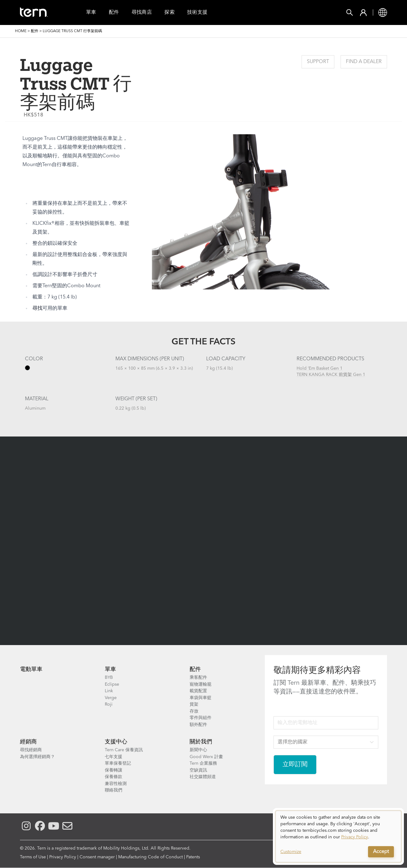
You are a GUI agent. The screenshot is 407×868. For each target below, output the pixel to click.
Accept (381, 852)
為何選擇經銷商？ (37, 757)
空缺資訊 (198, 770)
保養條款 (114, 777)
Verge (111, 698)
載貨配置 (198, 691)
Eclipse (112, 684)
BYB (109, 678)
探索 (170, 12)
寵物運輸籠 (201, 684)
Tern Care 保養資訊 (124, 750)
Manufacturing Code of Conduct (150, 857)
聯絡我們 (114, 790)
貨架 (194, 704)
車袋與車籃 (201, 698)
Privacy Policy (63, 857)
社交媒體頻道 (203, 777)
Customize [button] (291, 852)
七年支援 (114, 757)
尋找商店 (142, 12)
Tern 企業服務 (203, 763)
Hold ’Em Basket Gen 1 (320, 368)
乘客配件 (198, 678)
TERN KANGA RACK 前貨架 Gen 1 (331, 375)
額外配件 (198, 725)
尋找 (37, 308)
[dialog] (338, 836)
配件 (114, 12)
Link (109, 691)
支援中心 (116, 742)
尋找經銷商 (31, 750)
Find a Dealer (364, 62)
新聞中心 (198, 750)
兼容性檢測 (116, 784)
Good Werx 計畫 (206, 757)
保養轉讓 (114, 770)
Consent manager (97, 857)
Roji (109, 704)
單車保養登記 (118, 763)
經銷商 (28, 742)
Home (21, 31)
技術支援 (197, 12)
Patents (193, 857)
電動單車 (31, 669)
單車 (91, 12)
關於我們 (201, 742)
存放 (194, 711)
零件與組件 (201, 718)
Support (318, 62)
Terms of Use (33, 857)
